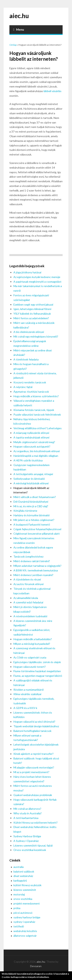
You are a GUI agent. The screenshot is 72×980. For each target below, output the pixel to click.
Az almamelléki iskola (26, 598)
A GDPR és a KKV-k (25, 708)
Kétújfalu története (25, 511)
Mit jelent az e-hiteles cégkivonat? (34, 520)
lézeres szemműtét (25, 890)
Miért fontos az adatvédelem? (31, 318)
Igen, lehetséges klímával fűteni (32, 309)
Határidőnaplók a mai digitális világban (36, 456)
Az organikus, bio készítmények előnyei (37, 451)
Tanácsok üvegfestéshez (28, 556)
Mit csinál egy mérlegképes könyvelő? (36, 336)
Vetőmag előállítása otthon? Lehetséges (38, 428)
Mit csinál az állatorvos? (27, 809)
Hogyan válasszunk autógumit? (32, 446)
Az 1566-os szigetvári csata (30, 657)
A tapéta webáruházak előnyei (31, 437)
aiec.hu (19, 16)
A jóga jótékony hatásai (27, 272)
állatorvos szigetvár (25, 936)
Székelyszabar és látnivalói (29, 479)
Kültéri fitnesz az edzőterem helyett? (36, 823)
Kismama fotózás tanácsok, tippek (34, 410)
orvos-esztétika (23, 899)
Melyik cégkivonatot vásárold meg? (34, 442)
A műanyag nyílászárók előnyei (31, 433)
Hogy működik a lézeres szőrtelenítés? (36, 396)
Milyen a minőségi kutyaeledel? (32, 644)
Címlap (13, 45)
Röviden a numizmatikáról (29, 690)
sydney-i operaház (24, 922)
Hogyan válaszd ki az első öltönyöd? (34, 722)
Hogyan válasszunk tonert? (30, 667)
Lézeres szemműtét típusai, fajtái (33, 845)
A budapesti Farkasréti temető (32, 524)
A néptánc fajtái (23, 387)
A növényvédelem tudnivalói (30, 616)
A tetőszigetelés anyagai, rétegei (33, 474)
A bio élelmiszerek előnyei (29, 332)
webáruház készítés (25, 931)
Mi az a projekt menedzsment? (31, 772)
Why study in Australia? (28, 813)
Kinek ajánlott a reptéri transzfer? (34, 754)
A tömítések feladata (26, 359)
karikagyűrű (20, 880)
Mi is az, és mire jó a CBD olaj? (31, 506)
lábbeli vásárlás (53, 91)
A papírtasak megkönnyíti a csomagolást (37, 282)
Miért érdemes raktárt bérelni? (32, 561)
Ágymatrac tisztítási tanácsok (31, 392)
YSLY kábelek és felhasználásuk (32, 314)
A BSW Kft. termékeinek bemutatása (36, 570)
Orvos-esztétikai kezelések (30, 850)
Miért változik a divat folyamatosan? (35, 497)
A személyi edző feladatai (28, 602)
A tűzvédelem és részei (27, 579)
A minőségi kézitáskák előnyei (31, 483)
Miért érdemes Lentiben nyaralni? (33, 575)
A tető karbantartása (26, 818)
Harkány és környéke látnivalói (31, 515)
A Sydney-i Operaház (26, 841)
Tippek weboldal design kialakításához (36, 726)
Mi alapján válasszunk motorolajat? (34, 767)
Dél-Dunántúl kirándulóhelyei (31, 502)
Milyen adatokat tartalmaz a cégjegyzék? (37, 566)
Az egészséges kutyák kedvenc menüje (37, 277)
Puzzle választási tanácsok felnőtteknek (37, 414)
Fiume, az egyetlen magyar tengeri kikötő (38, 676)
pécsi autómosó (23, 913)
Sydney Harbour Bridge (27, 836)
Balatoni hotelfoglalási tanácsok (32, 731)
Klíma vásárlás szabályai (27, 694)
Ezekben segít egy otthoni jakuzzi (33, 304)
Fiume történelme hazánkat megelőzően (37, 671)
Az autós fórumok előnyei (29, 584)
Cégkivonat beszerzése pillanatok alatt (37, 534)
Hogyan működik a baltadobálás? (33, 639)
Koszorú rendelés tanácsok (30, 382)
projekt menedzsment (27, 903)
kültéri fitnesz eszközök (27, 885)
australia (19, 867)
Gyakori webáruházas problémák (33, 795)
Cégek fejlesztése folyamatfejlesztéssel (37, 529)
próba (17, 908)
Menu (19, 29)
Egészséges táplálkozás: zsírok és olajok (37, 662)
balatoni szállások (24, 871)
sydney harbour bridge (27, 917)
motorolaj (19, 894)
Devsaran (36, 966)
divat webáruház (23, 876)
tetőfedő (19, 926)
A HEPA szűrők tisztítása (28, 460)
